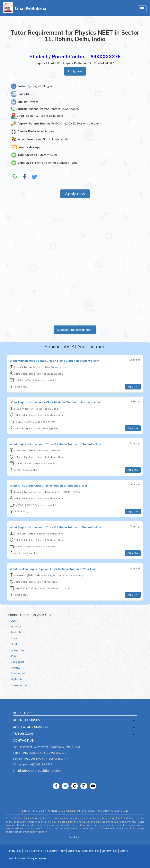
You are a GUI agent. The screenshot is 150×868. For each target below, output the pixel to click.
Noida (15, 644)
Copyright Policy (109, 851)
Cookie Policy (74, 851)
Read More (75, 837)
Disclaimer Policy (91, 851)
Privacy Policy (15, 851)
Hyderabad (18, 679)
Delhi (14, 621)
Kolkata (16, 668)
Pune (14, 638)
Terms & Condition (33, 851)
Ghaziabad (18, 673)
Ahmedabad (19, 685)
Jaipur (15, 656)
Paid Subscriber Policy (55, 851)
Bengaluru (17, 662)
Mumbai (16, 626)
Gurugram (17, 650)
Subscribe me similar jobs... (75, 330)
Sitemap (124, 851)
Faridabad (18, 632)
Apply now (75, 71)
